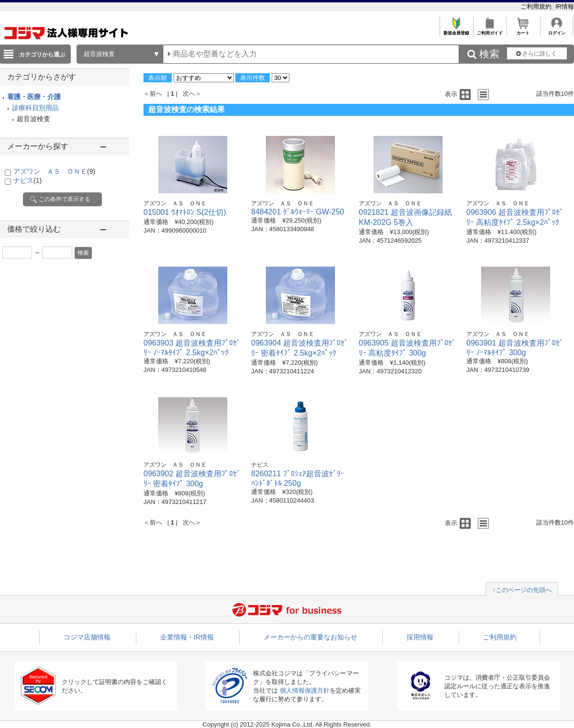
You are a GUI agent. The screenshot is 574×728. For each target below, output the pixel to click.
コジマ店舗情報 (87, 637)
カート (523, 30)
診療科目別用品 (35, 108)
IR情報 (565, 6)
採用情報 (420, 637)
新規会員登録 (456, 30)
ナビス (28, 180)
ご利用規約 (537, 6)
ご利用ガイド (490, 30)
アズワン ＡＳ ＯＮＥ (54, 171)
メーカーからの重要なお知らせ (310, 637)
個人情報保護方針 (305, 690)
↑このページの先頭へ (522, 590)
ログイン (557, 30)
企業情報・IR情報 (187, 637)
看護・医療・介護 (34, 97)
